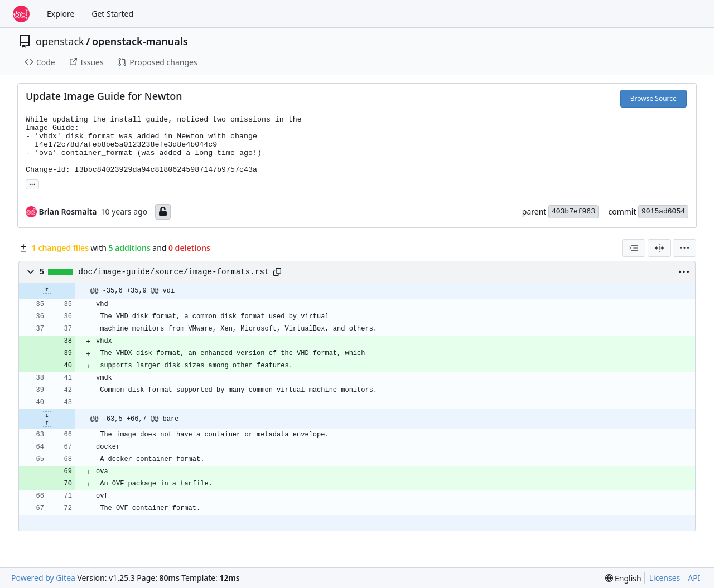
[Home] (21, 14)
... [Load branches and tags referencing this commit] (32, 183)
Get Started (112, 14)
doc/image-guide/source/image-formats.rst (174, 272)
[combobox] (634, 248)
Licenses (665, 578)
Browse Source (653, 98)
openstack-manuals (140, 41)
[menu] (684, 248)
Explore (61, 14)
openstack (60, 41)
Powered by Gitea (43, 578)
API (694, 578)
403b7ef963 (573, 212)
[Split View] (659, 248)
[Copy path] (277, 272)
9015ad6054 (663, 212)
